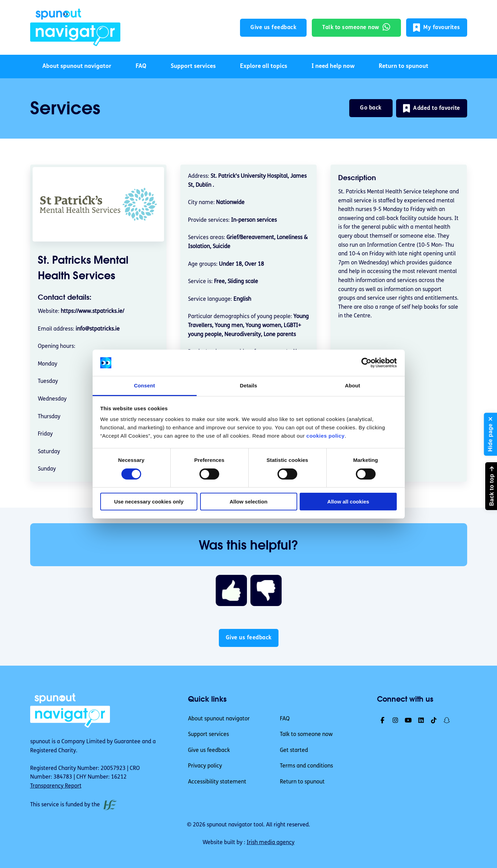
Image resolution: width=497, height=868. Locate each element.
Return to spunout (404, 66)
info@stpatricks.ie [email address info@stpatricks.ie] (98, 329)
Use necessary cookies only (149, 502)
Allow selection (248, 502)
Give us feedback (209, 751)
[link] (75, 27)
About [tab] (353, 385)
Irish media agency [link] (271, 843)
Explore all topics (264, 66)
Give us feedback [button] (273, 28)
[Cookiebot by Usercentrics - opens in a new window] (366, 363)
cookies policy (325, 436)
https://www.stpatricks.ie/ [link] (92, 312)
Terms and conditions (306, 766)
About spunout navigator (77, 66)
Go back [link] (371, 108)
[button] (437, 28)
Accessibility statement (217, 782)
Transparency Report (56, 786)
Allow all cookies (348, 502)
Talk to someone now (306, 735)
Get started (294, 751)
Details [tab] (249, 385)
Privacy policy (205, 766)
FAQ (141, 66)
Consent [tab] (144, 385)
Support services (193, 66)
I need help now (333, 66)
